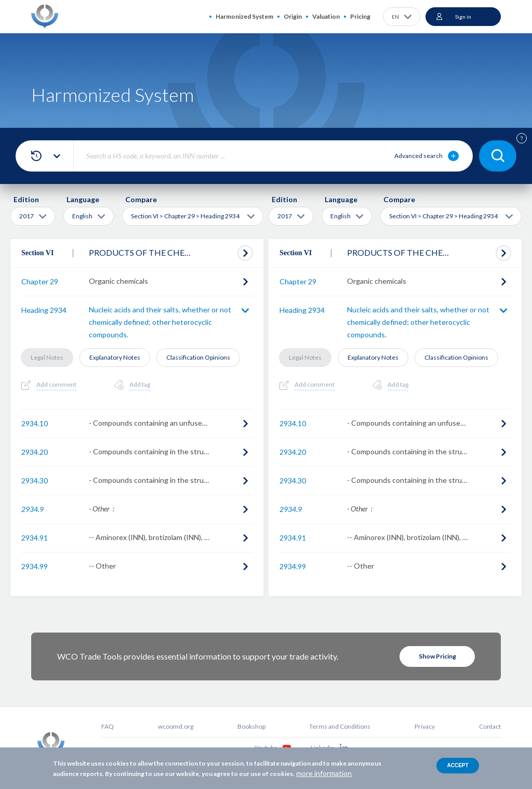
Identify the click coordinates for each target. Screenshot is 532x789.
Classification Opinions (198, 357)
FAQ (108, 726)
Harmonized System (244, 16)
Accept (457, 765)
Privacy (425, 726)
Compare (141, 199)
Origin (293, 16)
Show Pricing (437, 656)
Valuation (326, 16)
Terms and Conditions (340, 726)
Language (83, 199)
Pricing (360, 16)
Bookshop (251, 726)
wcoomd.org (176, 726)
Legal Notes (47, 357)
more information (324, 773)
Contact (490, 726)
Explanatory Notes (115, 357)
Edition (26, 199)
